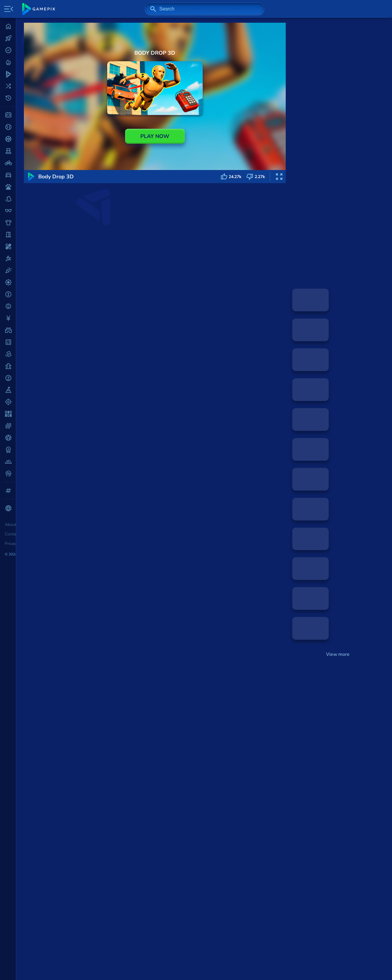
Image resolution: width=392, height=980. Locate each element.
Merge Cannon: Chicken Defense (78, 792)
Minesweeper (57, 830)
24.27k (231, 177)
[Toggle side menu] (7, 9)
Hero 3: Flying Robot (65, 798)
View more (338, 654)
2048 (48, 837)
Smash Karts (56, 857)
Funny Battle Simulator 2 (104, 747)
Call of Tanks (57, 772)
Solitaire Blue (57, 824)
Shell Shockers (59, 850)
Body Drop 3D (58, 785)
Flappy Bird (55, 876)
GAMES (36, 233)
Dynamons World (153, 747)
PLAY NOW (155, 136)
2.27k (256, 177)
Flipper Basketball (195, 747)
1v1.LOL (51, 863)
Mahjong (52, 843)
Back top (372, 965)
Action (56, 233)
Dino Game (54, 870)
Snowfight (239, 747)
